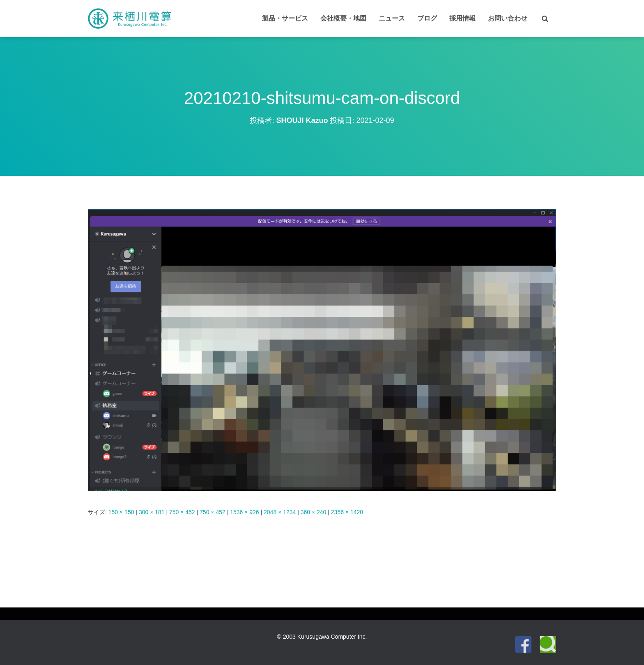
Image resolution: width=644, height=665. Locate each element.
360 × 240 (314, 512)
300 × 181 (152, 512)
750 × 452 (182, 512)
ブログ (427, 18)
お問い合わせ (508, 18)
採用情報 (462, 18)
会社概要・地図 (343, 18)
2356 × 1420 (347, 512)
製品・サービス (285, 18)
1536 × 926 (244, 512)
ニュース (392, 18)
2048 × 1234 (280, 512)
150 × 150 (121, 512)
